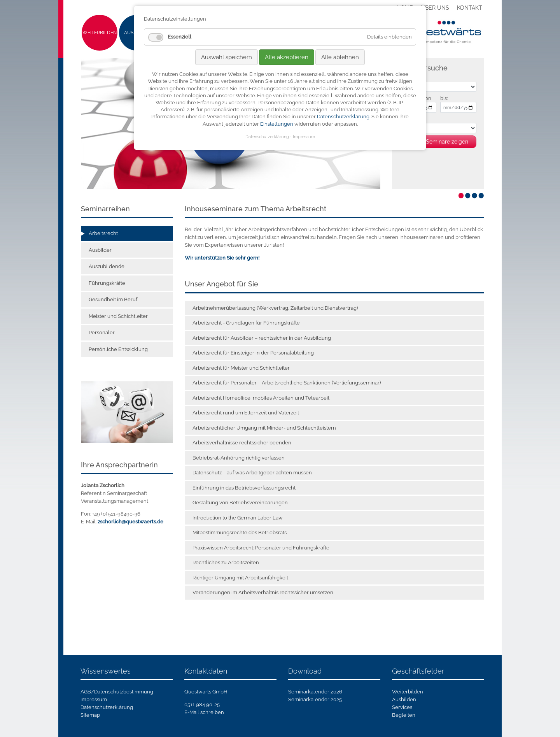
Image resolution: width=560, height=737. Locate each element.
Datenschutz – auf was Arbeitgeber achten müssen (252, 473)
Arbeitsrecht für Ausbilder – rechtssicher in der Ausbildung (262, 338)
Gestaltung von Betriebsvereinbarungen (240, 503)
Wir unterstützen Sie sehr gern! (222, 258)
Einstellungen (277, 124)
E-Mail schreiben (204, 712)
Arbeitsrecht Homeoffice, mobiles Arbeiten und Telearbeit (261, 398)
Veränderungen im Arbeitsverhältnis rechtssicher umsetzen (263, 592)
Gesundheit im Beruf (113, 299)
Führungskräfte (107, 283)
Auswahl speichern (227, 57)
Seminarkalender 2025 (315, 699)
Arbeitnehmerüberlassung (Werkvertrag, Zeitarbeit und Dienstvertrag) (275, 308)
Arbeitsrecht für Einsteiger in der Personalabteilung (253, 353)
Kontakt (470, 8)
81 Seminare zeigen (444, 142)
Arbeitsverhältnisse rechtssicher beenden (242, 443)
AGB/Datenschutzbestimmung (117, 692)
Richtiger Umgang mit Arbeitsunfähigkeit (240, 578)
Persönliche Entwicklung (118, 349)
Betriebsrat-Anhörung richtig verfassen (239, 458)
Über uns (435, 8)
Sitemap (90, 715)
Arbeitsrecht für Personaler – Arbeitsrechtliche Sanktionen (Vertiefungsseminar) (287, 383)
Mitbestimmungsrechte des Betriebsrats (240, 533)
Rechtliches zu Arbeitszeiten (226, 562)
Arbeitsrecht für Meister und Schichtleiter (241, 368)
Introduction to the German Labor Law (238, 518)
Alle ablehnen (340, 57)
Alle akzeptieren (287, 57)
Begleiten (404, 715)
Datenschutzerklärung (107, 707)
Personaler (102, 333)
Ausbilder (100, 250)
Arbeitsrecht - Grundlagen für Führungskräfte (246, 323)
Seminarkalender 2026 (315, 692)
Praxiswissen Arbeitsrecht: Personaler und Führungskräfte (261, 548)
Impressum (94, 699)
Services (402, 707)
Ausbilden (404, 699)
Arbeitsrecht (103, 233)
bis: (444, 98)
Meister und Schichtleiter (118, 316)
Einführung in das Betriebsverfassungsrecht (244, 488)
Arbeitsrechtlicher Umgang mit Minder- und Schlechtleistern (264, 428)
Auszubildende (107, 266)
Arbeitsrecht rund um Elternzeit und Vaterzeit (246, 413)
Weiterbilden (100, 33)
